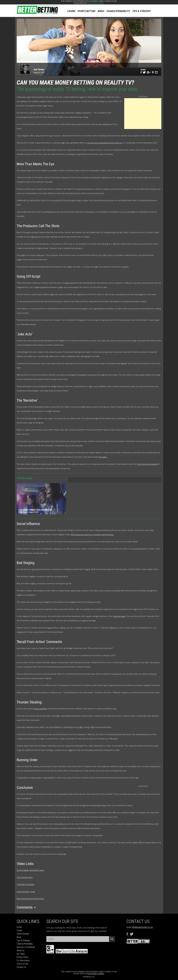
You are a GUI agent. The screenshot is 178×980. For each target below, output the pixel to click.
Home (19, 927)
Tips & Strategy (142, 11)
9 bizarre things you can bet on (35, 510)
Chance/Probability (118, 11)
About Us (21, 950)
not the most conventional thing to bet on (104, 143)
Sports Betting (86, 11)
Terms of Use (22, 964)
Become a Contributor (26, 947)
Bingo (101, 11)
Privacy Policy (23, 957)
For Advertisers (23, 960)
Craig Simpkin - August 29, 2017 (29, 512)
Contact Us (21, 967)
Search (158, 9)
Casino (71, 11)
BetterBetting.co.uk (89, 977)
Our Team (21, 954)
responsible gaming (96, 3)
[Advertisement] (143, 114)
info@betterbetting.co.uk (142, 927)
